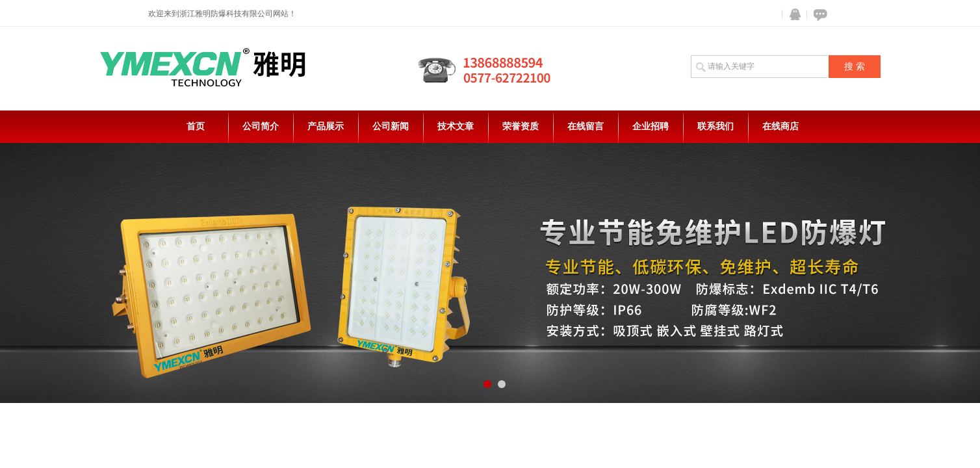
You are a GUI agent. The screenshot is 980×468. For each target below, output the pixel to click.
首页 (196, 126)
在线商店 (780, 126)
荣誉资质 (521, 126)
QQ (792, 15)
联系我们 (716, 126)
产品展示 (326, 126)
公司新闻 (391, 126)
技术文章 (456, 126)
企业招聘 (651, 126)
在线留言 (586, 126)
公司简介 (261, 126)
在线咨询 (818, 15)
